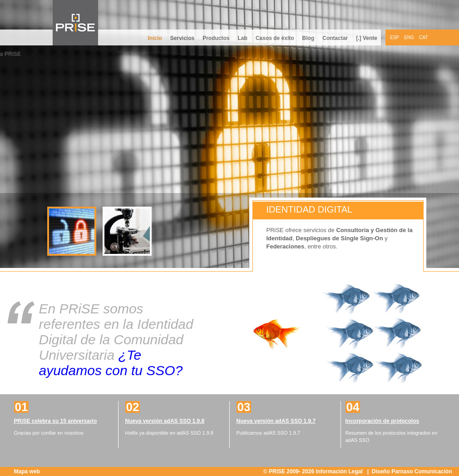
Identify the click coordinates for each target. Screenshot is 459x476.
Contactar (335, 38)
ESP (395, 37)
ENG (409, 37)
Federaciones (286, 246)
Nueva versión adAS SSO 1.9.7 (276, 421)
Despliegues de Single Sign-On (340, 238)
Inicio (155, 38)
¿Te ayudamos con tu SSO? (111, 363)
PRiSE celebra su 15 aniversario (56, 421)
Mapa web (27, 471)
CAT (423, 37)
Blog (308, 38)
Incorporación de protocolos (382, 421)
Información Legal (340, 471)
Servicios (182, 38)
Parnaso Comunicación (422, 471)
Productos (216, 38)
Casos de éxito (275, 38)
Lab (243, 38)
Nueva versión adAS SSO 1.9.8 (165, 421)
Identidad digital (310, 209)
